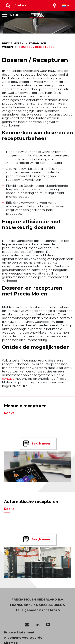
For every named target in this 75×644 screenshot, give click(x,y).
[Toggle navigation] (54, 5)
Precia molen (13, 43)
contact (8, 379)
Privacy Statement (19, 632)
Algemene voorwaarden (24, 638)
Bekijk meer (41, 443)
